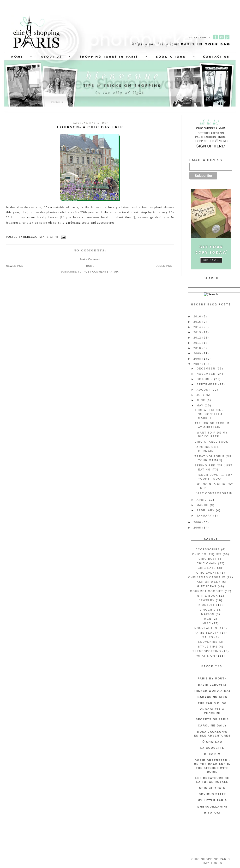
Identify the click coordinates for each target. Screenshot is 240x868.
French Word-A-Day (212, 691)
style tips (208, 647)
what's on (206, 656)
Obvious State (212, 794)
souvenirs (208, 642)
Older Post (165, 266)
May (201, 405)
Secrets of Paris (212, 719)
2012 (198, 338)
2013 (198, 332)
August (204, 390)
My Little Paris (212, 800)
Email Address (206, 160)
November (207, 374)
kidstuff (207, 605)
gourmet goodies (207, 591)
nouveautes (206, 628)
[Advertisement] (211, 836)
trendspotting (207, 651)
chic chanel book (211, 442)
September (207, 384)
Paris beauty (207, 633)
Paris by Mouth (212, 678)
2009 (198, 353)
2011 (198, 343)
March (203, 505)
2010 (198, 348)
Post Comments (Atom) (102, 272)
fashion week (208, 582)
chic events (208, 573)
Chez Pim (212, 754)
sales (208, 637)
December (207, 369)
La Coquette (212, 748)
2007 (198, 364)
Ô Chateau (212, 742)
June (202, 400)
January (205, 516)
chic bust (208, 559)
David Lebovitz (212, 685)
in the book (207, 596)
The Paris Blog (212, 703)
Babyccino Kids (212, 697)
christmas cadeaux (207, 577)
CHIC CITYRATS (212, 788)
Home (90, 266)
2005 (198, 528)
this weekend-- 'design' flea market (209, 414)
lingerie (208, 610)
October (205, 379)
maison (208, 614)
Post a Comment (90, 259)
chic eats (207, 568)
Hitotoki (212, 813)
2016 (198, 316)
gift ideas (207, 586)
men (208, 619)
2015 (198, 322)
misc (207, 623)
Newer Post (15, 266)
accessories (208, 549)
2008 (198, 359)
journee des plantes (42, 212)
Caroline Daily (212, 725)
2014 (198, 327)
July (201, 395)
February (206, 510)
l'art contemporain (213, 493)
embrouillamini (212, 807)
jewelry (207, 600)
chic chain (207, 563)
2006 (198, 522)
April (202, 500)
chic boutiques (207, 554)
